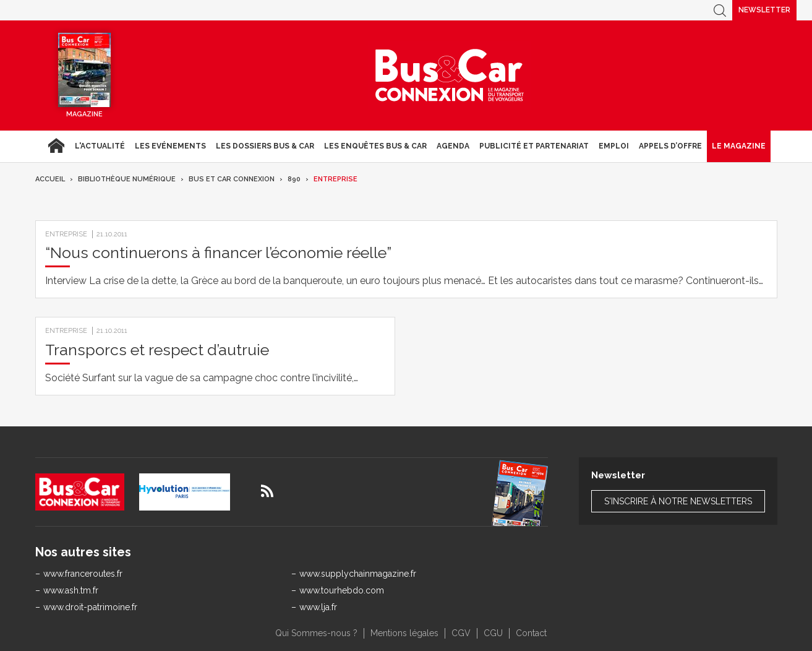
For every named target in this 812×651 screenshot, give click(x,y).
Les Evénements (170, 146)
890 (294, 179)
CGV (461, 633)
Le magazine (739, 146)
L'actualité (100, 146)
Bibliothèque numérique (127, 179)
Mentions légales (404, 633)
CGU (493, 633)
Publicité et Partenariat (534, 146)
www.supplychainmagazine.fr (358, 574)
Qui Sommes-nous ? (316, 633)
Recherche (720, 10)
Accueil (56, 146)
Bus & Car (450, 75)
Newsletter (764, 10)
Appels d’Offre (670, 146)
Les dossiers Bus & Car (265, 146)
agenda (453, 146)
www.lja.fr (318, 607)
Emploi (614, 146)
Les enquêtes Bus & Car (375, 146)
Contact (531, 633)
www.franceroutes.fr (83, 574)
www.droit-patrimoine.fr (90, 607)
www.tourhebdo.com (342, 590)
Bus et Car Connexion (232, 179)
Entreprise (335, 179)
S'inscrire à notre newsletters (678, 501)
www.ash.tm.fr (71, 590)
